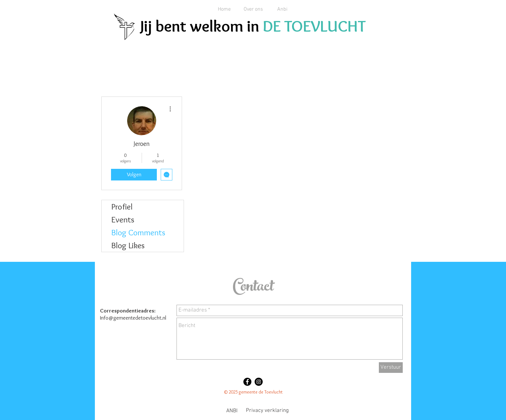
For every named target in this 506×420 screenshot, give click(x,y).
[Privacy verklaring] (267, 411)
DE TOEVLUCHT (314, 26)
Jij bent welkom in (201, 26)
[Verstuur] (391, 368)
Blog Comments (138, 232)
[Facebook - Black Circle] (247, 382)
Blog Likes (128, 245)
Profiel (122, 207)
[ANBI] (232, 411)
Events (123, 220)
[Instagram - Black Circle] (259, 382)
